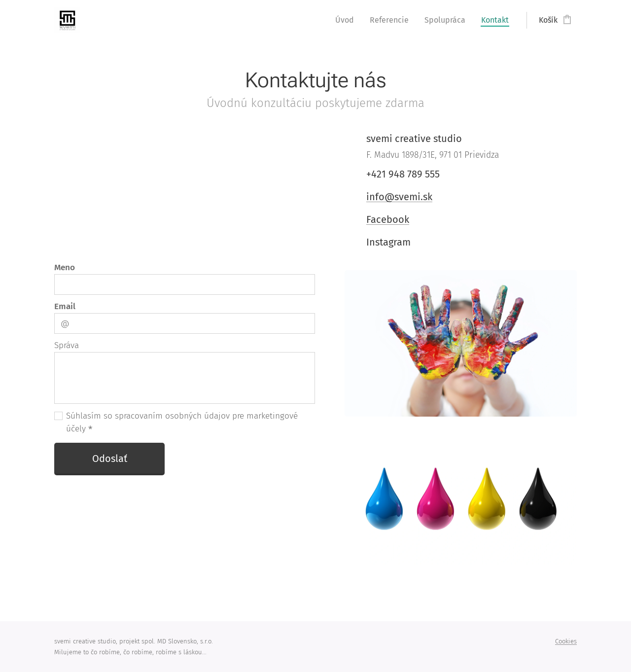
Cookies (566, 641)
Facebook (388, 219)
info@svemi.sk (399, 197)
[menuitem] (347, 20)
